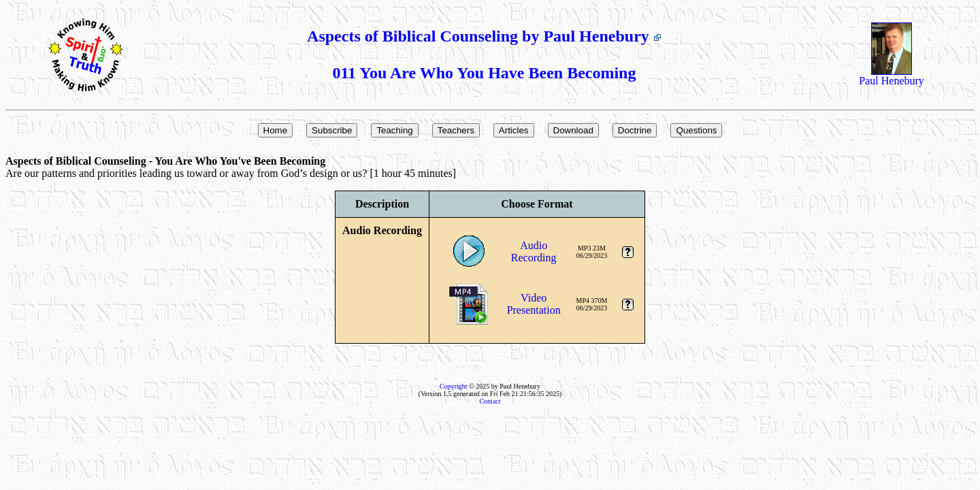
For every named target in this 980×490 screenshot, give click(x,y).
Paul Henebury (892, 76)
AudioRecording (534, 251)
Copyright (454, 386)
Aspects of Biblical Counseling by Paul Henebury (484, 36)
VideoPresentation (534, 304)
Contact (490, 401)
